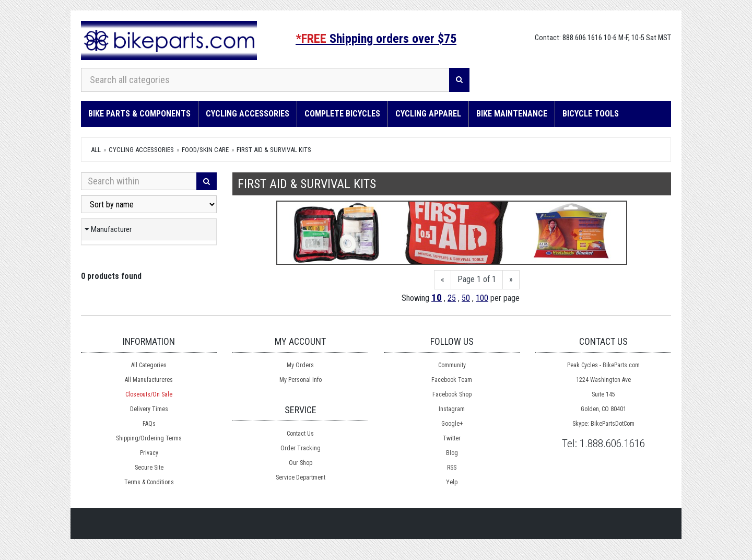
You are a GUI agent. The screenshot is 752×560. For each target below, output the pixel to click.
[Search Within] (139, 181)
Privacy (149, 453)
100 (482, 298)
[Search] (459, 80)
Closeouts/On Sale (149, 394)
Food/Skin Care (205, 150)
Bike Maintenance (512, 114)
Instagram (452, 409)
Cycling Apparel (428, 114)
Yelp (452, 482)
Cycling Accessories (248, 114)
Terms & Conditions (149, 482)
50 (466, 298)
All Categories (149, 365)
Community (452, 365)
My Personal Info (301, 380)
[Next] (511, 280)
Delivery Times (149, 409)
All (96, 150)
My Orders (300, 365)
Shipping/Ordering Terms (149, 438)
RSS (452, 468)
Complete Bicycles (342, 114)
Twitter (452, 438)
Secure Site (149, 468)
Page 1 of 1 (477, 279)
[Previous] (443, 280)
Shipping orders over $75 (376, 39)
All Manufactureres (149, 380)
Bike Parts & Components (139, 114)
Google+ (452, 424)
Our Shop (301, 463)
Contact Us (300, 434)
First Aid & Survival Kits (274, 150)
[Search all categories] (265, 80)
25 (452, 298)
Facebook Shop (452, 394)
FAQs (149, 424)
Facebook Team (452, 380)
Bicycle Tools (591, 114)
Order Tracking (301, 448)
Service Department (301, 477)
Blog (452, 453)
